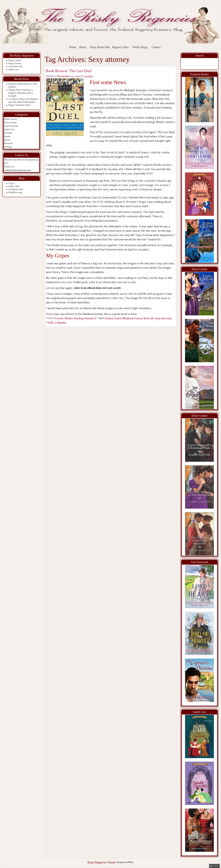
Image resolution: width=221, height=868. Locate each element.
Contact (156, 47)
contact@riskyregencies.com (18, 170)
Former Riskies (64, 318)
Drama (109, 318)
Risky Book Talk (100, 47)
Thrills (50, 323)
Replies (61, 323)
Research (8, 143)
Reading (79, 318)
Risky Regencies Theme (101, 862)
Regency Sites (120, 47)
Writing (8, 147)
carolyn (88, 76)
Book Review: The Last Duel (69, 71)
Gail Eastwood (15, 66)
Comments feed (16, 189)
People (7, 136)
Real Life (149, 318)
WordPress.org (15, 192)
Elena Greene (15, 63)
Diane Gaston (15, 60)
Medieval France (132, 318)
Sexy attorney (163, 318)
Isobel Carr (14, 69)
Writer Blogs (140, 47)
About (82, 47)
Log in (11, 183)
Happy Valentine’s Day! (19, 105)
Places (7, 140)
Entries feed (14, 186)
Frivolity (8, 133)
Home (73, 47)
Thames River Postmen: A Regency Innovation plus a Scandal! (21, 93)
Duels (118, 318)
